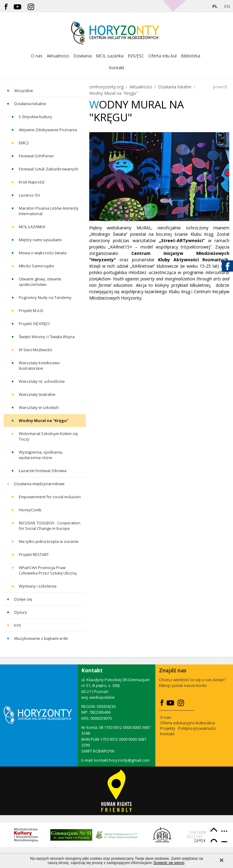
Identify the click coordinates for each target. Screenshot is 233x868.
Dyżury (21, 612)
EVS (18, 625)
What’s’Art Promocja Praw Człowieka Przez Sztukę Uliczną (48, 570)
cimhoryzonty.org (106, 87)
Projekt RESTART (34, 554)
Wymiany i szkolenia (38, 586)
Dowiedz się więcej (169, 866)
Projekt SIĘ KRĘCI (34, 324)
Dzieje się (23, 599)
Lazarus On (29, 195)
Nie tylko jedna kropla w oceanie (49, 541)
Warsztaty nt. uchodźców (42, 381)
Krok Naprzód (32, 182)
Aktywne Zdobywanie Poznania (48, 130)
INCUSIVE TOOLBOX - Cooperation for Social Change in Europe (50, 526)
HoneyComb (30, 510)
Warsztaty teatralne (37, 394)
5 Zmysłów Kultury (35, 117)
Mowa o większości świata (43, 253)
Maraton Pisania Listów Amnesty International (49, 211)
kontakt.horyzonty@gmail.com (122, 760)
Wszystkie (24, 91)
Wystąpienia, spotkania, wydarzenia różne (41, 455)
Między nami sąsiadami (40, 240)
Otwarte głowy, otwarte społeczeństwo (40, 282)
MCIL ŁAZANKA (32, 227)
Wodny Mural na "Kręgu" (44, 420)
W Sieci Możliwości (35, 350)
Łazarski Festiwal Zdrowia (43, 471)
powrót (220, 87)
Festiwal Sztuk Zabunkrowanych (49, 169)
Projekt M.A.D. (31, 310)
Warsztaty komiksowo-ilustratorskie (40, 365)
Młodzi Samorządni (36, 266)
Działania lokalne (30, 104)
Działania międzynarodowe (39, 484)
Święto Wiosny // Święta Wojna (47, 337)
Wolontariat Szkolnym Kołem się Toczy (48, 436)
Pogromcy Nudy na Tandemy (45, 297)
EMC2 (24, 143)
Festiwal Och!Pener (36, 156)
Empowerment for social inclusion (50, 497)
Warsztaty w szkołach (39, 407)
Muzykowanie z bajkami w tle (41, 638)
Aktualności (141, 87)
